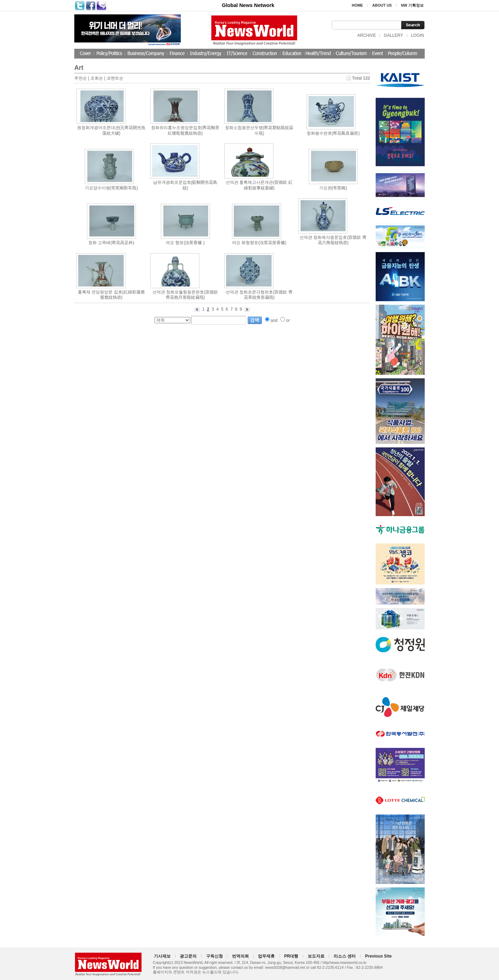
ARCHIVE (366, 35)
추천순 (81, 78)
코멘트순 (115, 78)
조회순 (97, 78)
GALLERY (393, 35)
